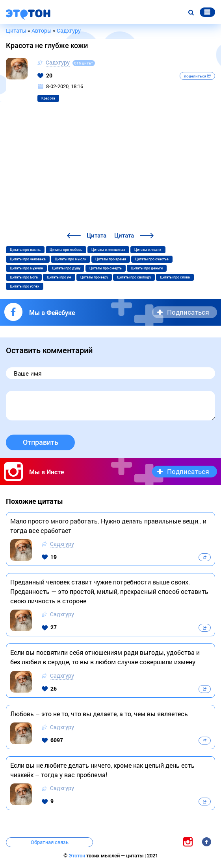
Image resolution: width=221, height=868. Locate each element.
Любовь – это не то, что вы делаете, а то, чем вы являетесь (99, 714)
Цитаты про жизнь (25, 250)
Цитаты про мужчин (26, 268)
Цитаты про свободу (134, 277)
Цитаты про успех (25, 286)
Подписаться (188, 312)
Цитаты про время (111, 259)
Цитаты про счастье (152, 259)
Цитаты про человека (28, 259)
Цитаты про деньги (147, 268)
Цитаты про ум (59, 277)
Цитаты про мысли (71, 259)
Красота (48, 98)
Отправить (41, 442)
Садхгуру (58, 62)
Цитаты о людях (148, 250)
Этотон (77, 856)
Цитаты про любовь (66, 250)
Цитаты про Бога (24, 277)
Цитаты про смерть (106, 268)
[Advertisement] (110, 172)
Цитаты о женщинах (108, 250)
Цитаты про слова (175, 277)
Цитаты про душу (66, 268)
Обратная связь (50, 842)
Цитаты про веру (94, 277)
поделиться (197, 76)
